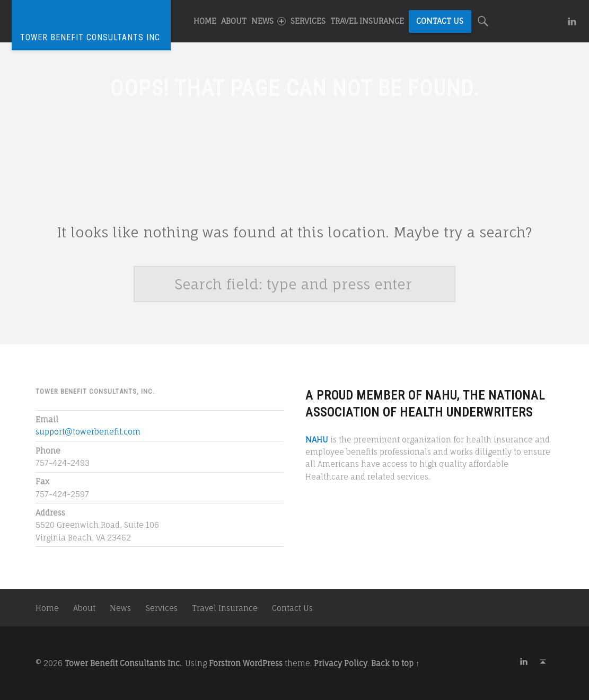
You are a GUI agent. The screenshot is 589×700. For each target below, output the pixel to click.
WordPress (263, 663)
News (269, 21)
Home (205, 21)
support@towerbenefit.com (88, 432)
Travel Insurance (367, 21)
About (234, 21)
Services (308, 21)
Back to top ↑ (395, 663)
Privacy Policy (341, 663)
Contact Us (440, 21)
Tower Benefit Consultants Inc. (123, 663)
